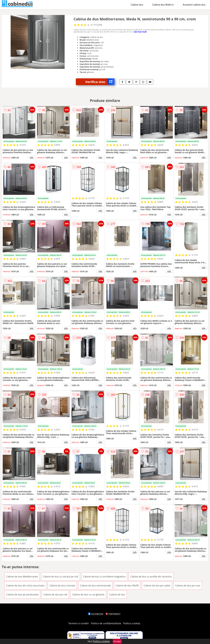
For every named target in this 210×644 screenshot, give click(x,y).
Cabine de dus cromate (62, 586)
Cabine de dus (117, 594)
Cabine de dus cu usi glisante (88, 594)
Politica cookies (132, 623)
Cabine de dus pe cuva (188, 586)
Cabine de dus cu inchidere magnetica (104, 577)
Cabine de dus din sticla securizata (25, 586)
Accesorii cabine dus (194, 5)
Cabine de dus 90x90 (127, 586)
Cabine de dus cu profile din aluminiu (151, 577)
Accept (117, 641)
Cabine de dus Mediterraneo (22, 577)
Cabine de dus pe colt (55, 594)
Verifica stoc (100, 82)
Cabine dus (137, 5)
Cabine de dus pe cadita (157, 586)
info (32, 157)
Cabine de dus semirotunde (95, 586)
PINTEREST (113, 614)
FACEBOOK (96, 614)
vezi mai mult (140, 32)
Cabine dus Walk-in (163, 5)
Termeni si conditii (78, 623)
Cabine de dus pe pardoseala (22, 594)
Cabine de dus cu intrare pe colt (61, 577)
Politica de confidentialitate (106, 623)
